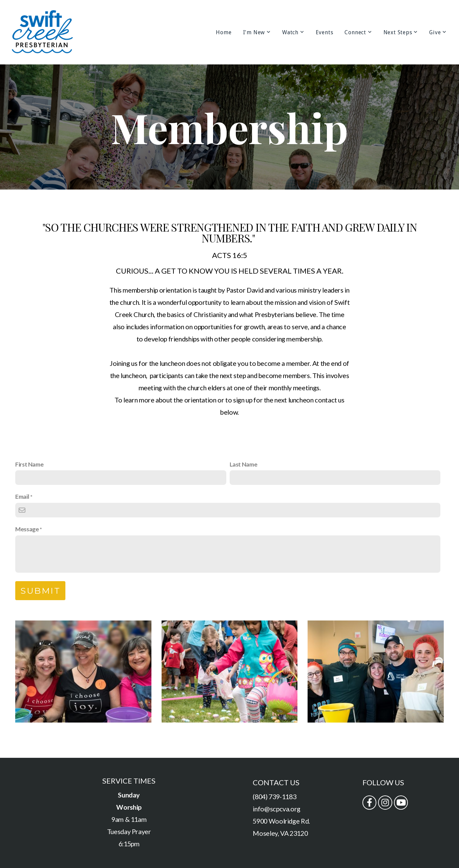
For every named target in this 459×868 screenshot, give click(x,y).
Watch (293, 32)
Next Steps (401, 32)
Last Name (244, 464)
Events (325, 32)
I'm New (257, 32)
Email (22, 496)
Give (438, 32)
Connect (358, 32)
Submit (40, 591)
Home (224, 32)
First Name (29, 464)
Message (27, 529)
